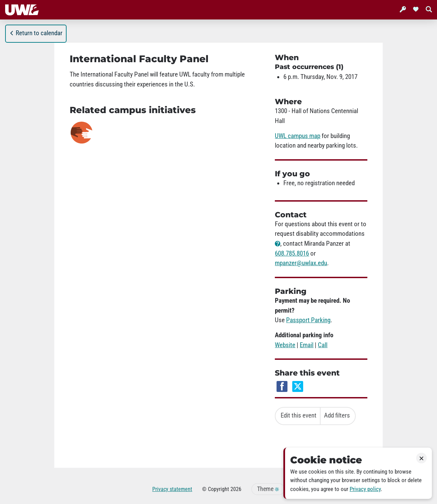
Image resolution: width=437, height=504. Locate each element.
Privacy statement (172, 489)
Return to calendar (36, 33)
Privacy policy (365, 489)
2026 (236, 489)
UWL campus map (298, 136)
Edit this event (299, 416)
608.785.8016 (292, 254)
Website (285, 345)
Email (307, 345)
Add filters (337, 416)
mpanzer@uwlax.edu (301, 263)
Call (323, 345)
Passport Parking (308, 320)
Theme (268, 489)
